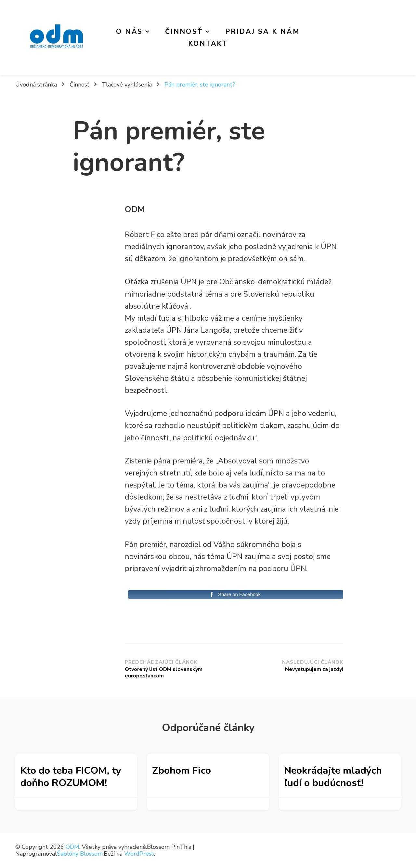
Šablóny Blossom (80, 854)
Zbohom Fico (182, 770)
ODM (72, 847)
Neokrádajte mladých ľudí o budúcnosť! (333, 777)
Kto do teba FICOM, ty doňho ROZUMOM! (71, 777)
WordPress (139, 854)
